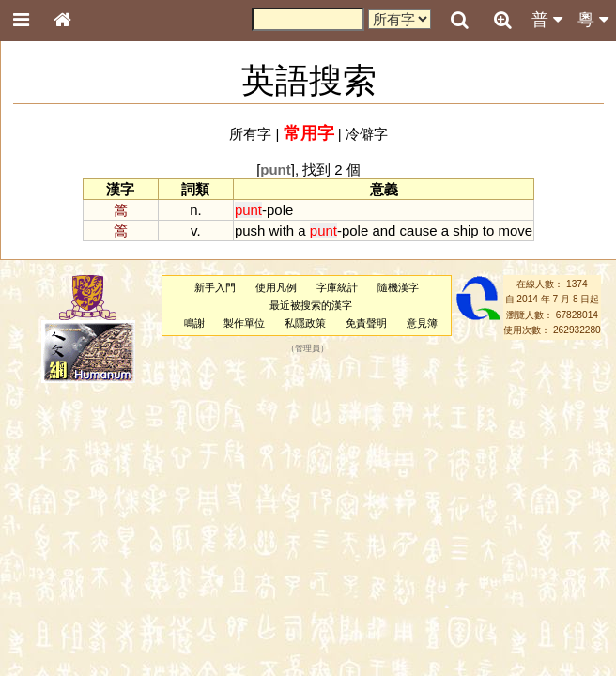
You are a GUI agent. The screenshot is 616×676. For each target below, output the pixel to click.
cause (419, 230)
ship (465, 230)
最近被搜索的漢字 (311, 305)
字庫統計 (337, 287)
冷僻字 (367, 134)
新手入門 (215, 287)
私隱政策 (305, 323)
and (384, 230)
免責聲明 (366, 323)
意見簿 (422, 323)
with (282, 230)
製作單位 (244, 323)
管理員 (308, 348)
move (516, 230)
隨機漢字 (398, 287)
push (250, 230)
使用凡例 (276, 287)
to (488, 230)
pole (280, 210)
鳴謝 (194, 323)
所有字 (250, 134)
